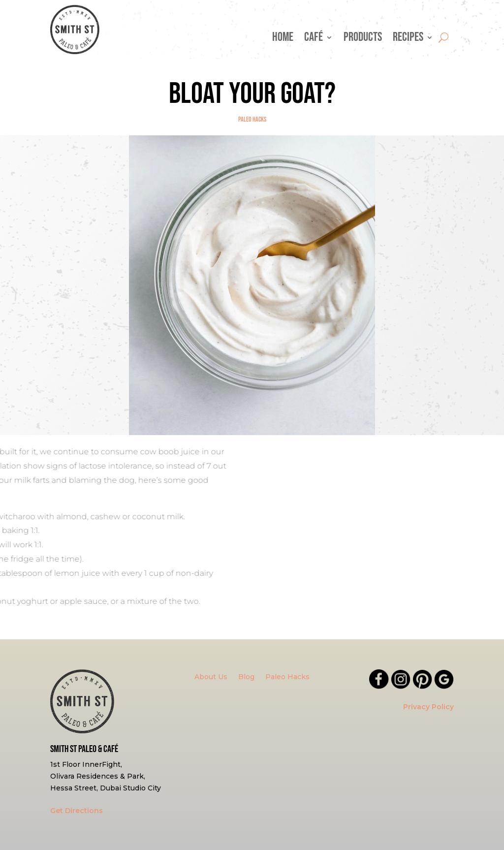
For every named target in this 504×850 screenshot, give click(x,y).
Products (363, 39)
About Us (211, 677)
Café (314, 39)
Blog (246, 677)
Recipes (408, 39)
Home (283, 39)
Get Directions (77, 811)
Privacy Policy (428, 707)
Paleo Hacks (252, 119)
